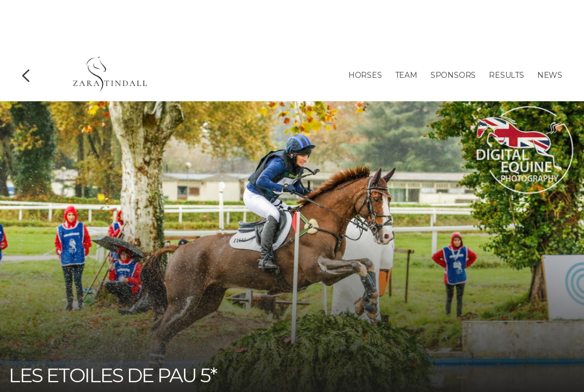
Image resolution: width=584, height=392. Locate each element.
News (550, 75)
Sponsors (453, 75)
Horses (365, 75)
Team (406, 75)
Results (506, 75)
